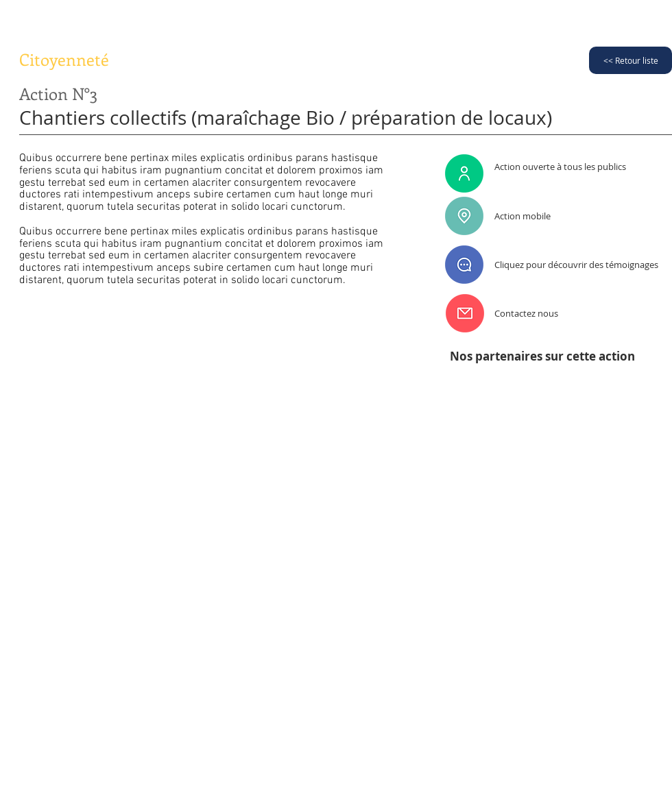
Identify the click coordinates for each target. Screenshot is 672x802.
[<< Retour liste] (631, 60)
